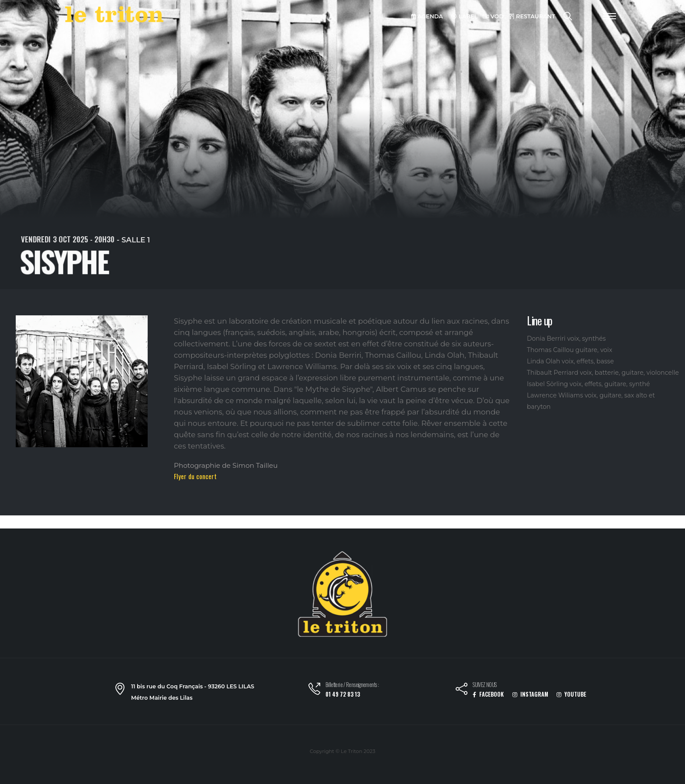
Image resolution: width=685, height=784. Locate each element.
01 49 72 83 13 (343, 694)
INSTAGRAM (530, 694)
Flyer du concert (195, 476)
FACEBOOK (488, 694)
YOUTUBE (571, 694)
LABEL (464, 16)
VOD (493, 16)
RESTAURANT (532, 16)
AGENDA (427, 16)
